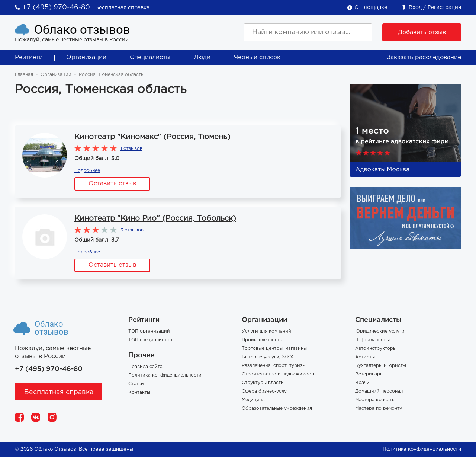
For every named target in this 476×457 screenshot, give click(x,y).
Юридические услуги (380, 331)
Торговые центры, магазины (274, 349)
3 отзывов (132, 230)
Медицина (253, 400)
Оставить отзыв (112, 184)
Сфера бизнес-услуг (265, 391)
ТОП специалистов (150, 340)
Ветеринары (369, 374)
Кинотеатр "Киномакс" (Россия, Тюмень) (152, 137)
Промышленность (262, 340)
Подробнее (87, 171)
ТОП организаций (149, 331)
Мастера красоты (375, 400)
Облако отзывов (82, 30)
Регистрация (444, 7)
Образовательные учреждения (277, 408)
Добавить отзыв (422, 33)
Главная (24, 75)
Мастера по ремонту (379, 408)
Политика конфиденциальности (165, 375)
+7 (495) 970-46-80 (56, 7)
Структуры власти (263, 383)
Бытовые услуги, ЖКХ (268, 357)
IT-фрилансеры (372, 340)
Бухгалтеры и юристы (381, 366)
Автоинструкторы (376, 349)
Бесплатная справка (122, 8)
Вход (415, 7)
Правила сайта (145, 367)
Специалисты (150, 57)
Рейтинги (29, 57)
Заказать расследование (424, 57)
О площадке (371, 7)
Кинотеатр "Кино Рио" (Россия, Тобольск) (155, 218)
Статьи (136, 384)
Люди (202, 57)
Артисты (365, 357)
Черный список (257, 57)
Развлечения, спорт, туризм (274, 366)
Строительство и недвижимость (279, 374)
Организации (86, 57)
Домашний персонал (379, 391)
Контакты (139, 392)
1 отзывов (131, 149)
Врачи (362, 383)
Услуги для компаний (266, 331)
